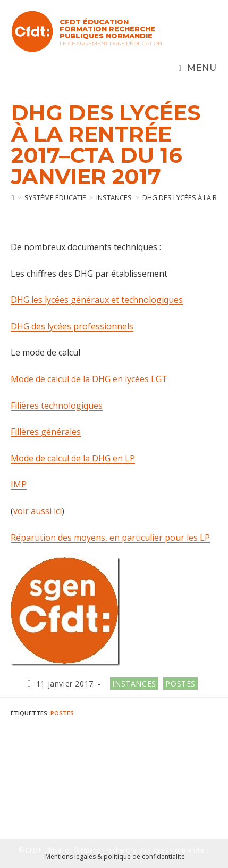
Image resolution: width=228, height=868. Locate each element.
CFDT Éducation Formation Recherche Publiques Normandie (107, 29)
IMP (19, 484)
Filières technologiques (57, 406)
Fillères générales (46, 432)
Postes (180, 684)
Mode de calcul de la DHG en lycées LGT (89, 379)
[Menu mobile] (198, 68)
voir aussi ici (37, 511)
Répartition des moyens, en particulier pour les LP (110, 538)
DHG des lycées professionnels (72, 326)
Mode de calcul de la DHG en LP (73, 458)
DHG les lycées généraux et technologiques (97, 300)
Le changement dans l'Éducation (111, 43)
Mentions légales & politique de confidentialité (115, 857)
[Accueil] (12, 197)
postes (62, 713)
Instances (134, 684)
